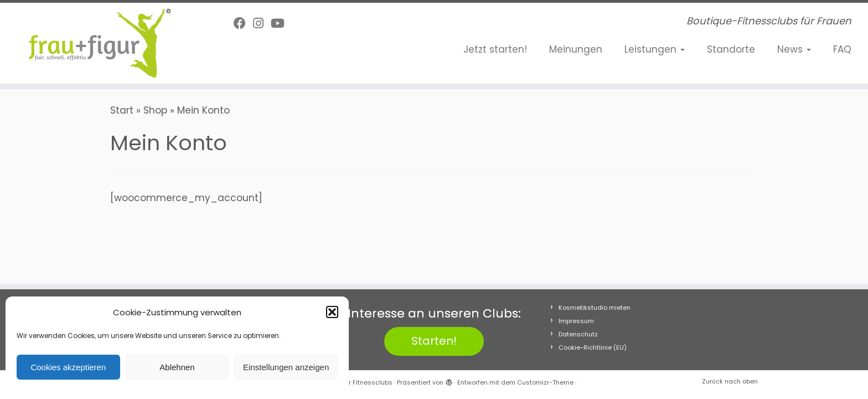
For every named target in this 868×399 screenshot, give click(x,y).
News (794, 49)
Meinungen (576, 49)
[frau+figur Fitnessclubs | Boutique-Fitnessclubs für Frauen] (100, 43)
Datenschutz (578, 334)
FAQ (842, 49)
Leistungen (655, 49)
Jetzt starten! (495, 49)
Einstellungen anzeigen (286, 367)
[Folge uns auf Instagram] (262, 24)
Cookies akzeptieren (68, 367)
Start (122, 110)
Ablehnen (177, 367)
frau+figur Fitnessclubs (356, 382)
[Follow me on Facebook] (243, 24)
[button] (332, 312)
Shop (155, 110)
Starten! (434, 341)
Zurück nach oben (730, 381)
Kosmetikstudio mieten (595, 308)
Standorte (731, 49)
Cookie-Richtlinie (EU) (593, 347)
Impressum (576, 321)
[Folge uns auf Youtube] (281, 24)
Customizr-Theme (545, 382)
